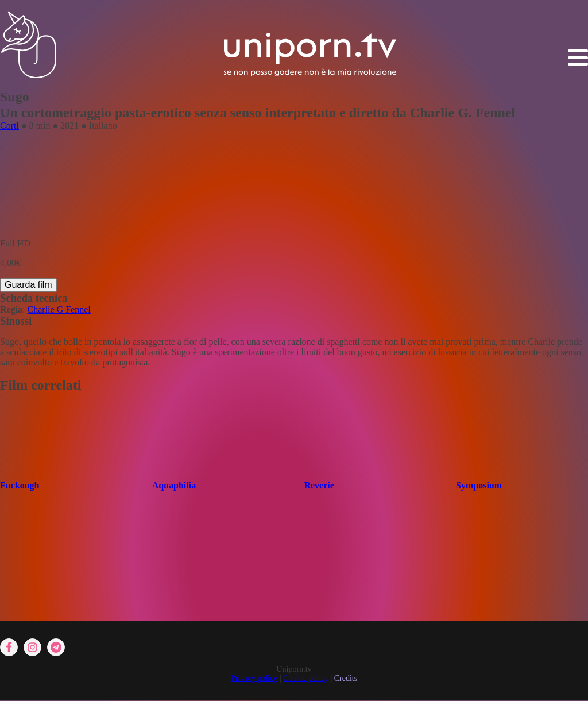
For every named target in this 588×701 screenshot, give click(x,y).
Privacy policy (254, 678)
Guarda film (28, 285)
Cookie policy (306, 678)
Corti (9, 126)
